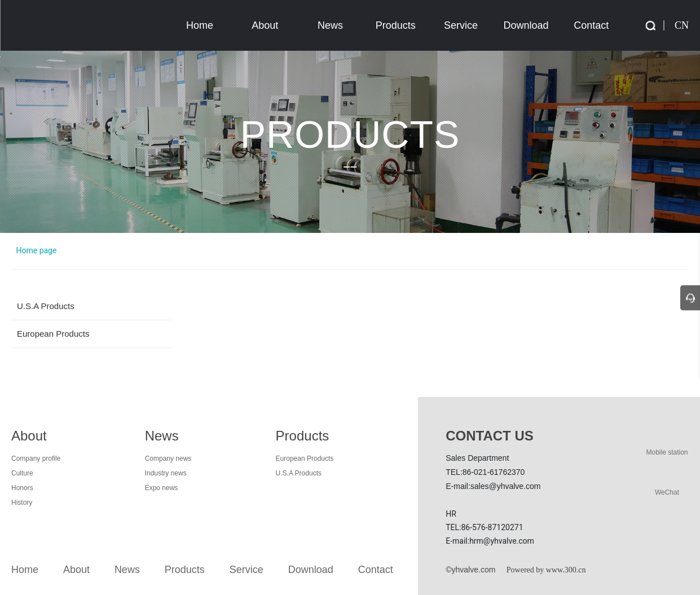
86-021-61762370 (494, 472)
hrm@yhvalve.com (502, 541)
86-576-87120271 (492, 527)
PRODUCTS (350, 134)
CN (682, 25)
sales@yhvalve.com (506, 486)
